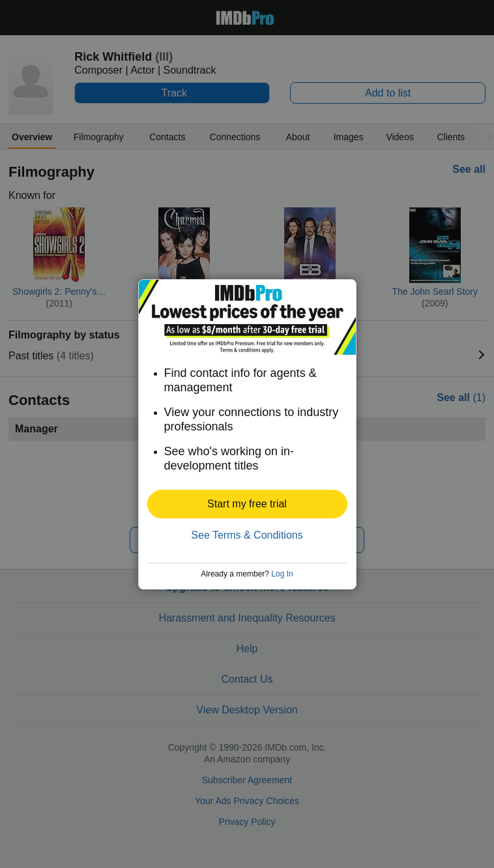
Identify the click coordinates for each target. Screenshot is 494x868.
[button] (247, 504)
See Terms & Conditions (247, 535)
